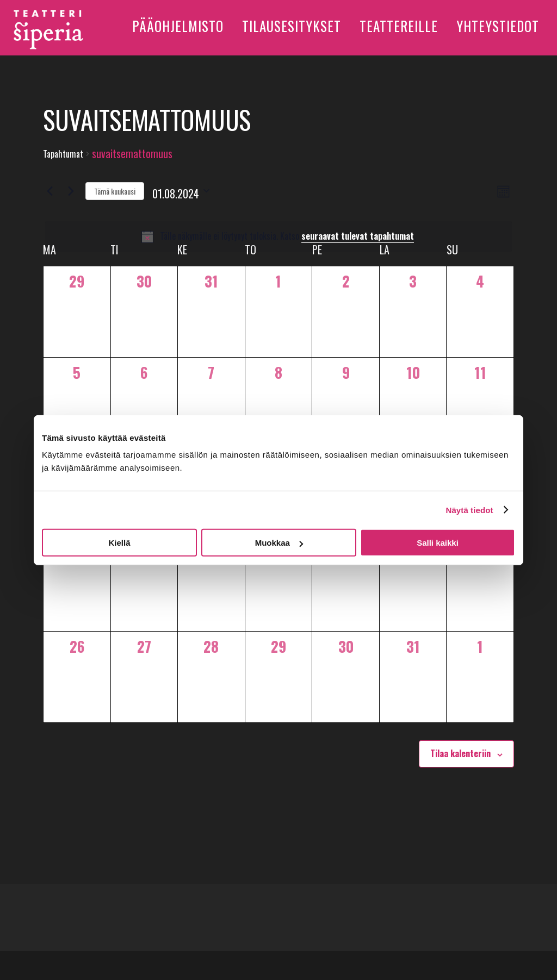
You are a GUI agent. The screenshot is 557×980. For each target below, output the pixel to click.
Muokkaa (279, 543)
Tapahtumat (63, 154)
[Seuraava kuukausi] (71, 191)
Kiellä (119, 543)
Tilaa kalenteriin (460, 753)
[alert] (278, 236)
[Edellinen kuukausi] (49, 191)
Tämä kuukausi (115, 191)
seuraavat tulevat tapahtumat (358, 236)
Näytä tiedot (470, 510)
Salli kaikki (438, 543)
